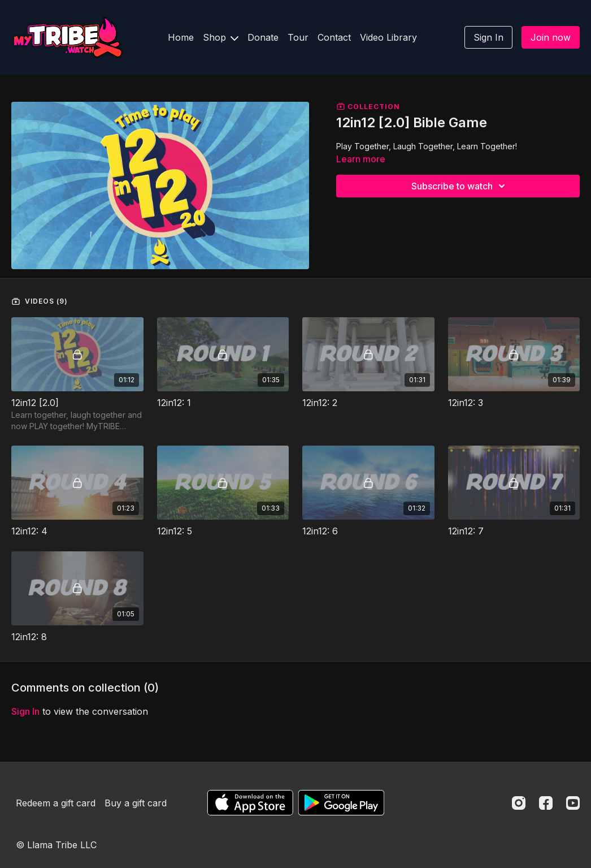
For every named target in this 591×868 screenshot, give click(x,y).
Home (181, 37)
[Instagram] (519, 803)
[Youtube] (573, 803)
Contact (334, 37)
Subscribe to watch (460, 186)
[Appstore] (250, 803)
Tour (298, 37)
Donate (263, 37)
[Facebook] (546, 803)
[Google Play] (341, 803)
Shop (221, 37)
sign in (25, 711)
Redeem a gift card (56, 803)
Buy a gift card (136, 803)
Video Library (388, 37)
